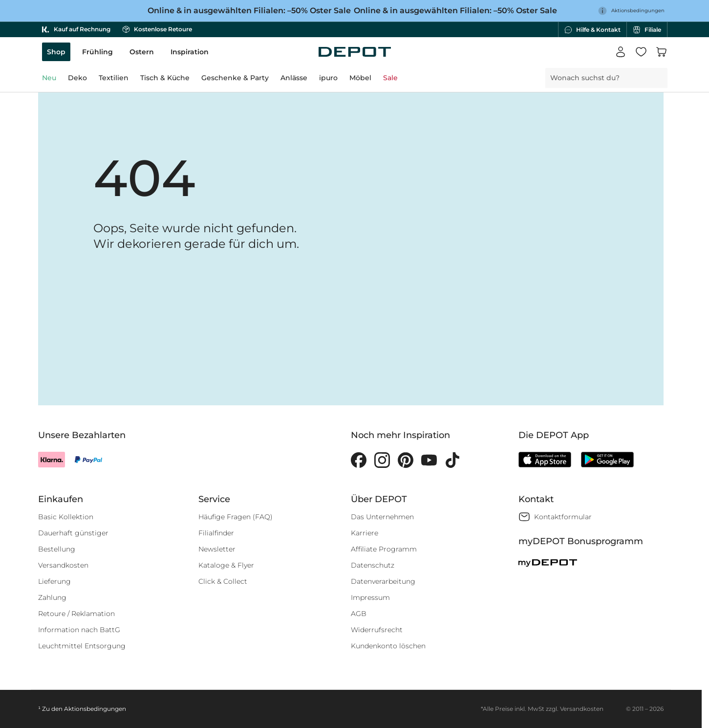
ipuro (328, 78)
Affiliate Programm (384, 549)
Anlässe (294, 78)
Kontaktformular (563, 517)
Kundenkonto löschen (388, 646)
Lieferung (54, 581)
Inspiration (190, 52)
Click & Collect (223, 581)
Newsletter (217, 549)
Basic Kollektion (66, 517)
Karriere (365, 533)
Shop (56, 52)
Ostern (142, 52)
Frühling (97, 52)
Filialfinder (216, 533)
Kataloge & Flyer (226, 565)
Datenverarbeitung (383, 581)
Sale (390, 78)
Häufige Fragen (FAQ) (236, 517)
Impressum (370, 597)
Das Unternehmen (382, 517)
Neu (49, 78)
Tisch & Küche (165, 78)
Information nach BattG (79, 630)
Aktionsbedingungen (95, 709)
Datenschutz (373, 565)
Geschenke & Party (235, 78)
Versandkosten (63, 565)
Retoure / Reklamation (76, 614)
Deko (77, 78)
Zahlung (52, 597)
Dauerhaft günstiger (73, 533)
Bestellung (57, 549)
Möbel (360, 78)
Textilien (114, 78)
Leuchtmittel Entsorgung (82, 646)
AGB (359, 614)
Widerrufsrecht (377, 630)
